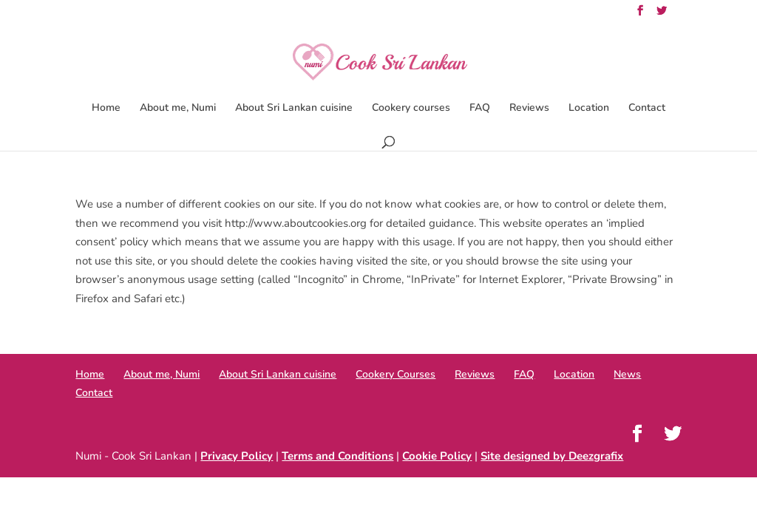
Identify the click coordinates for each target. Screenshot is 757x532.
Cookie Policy (437, 456)
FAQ (480, 109)
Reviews (529, 109)
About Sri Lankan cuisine (294, 109)
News (627, 374)
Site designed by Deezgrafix (552, 456)
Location (589, 109)
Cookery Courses (396, 374)
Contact (647, 109)
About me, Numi (178, 109)
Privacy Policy (237, 456)
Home (106, 109)
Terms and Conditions (337, 456)
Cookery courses (411, 109)
